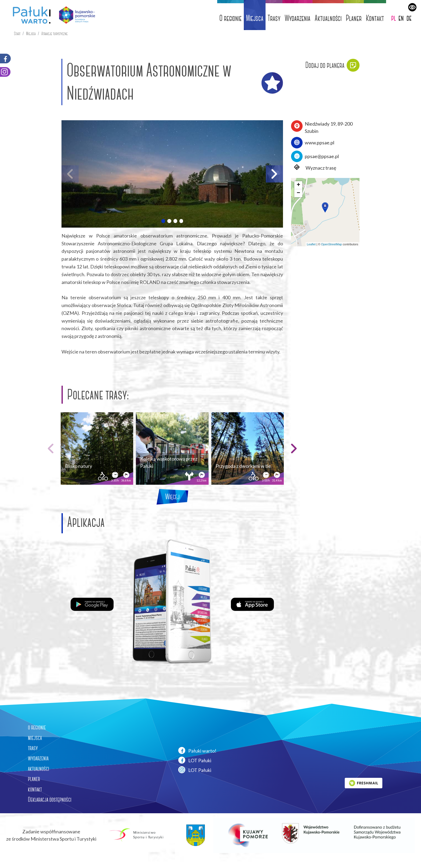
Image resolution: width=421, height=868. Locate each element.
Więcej (172, 497)
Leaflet (311, 244)
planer (34, 779)
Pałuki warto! (197, 750)
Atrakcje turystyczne (55, 34)
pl (394, 18)
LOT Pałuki (195, 760)
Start (17, 34)
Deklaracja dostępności (50, 800)
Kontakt (375, 18)
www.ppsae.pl (320, 143)
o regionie (37, 727)
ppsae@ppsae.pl (322, 156)
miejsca (35, 738)
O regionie (231, 18)
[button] (163, 221)
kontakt (35, 789)
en (401, 18)
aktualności (39, 769)
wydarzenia (38, 758)
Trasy (274, 18)
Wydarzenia (297, 18)
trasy (33, 748)
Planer (354, 18)
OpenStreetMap (332, 244)
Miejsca (255, 18)
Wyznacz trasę (314, 168)
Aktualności (328, 18)
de (409, 18)
